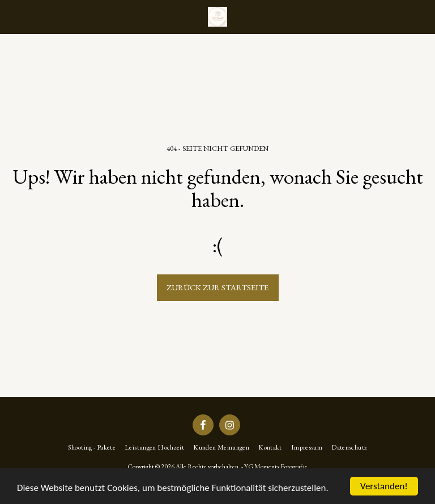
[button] (12, 16)
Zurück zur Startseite (217, 287)
